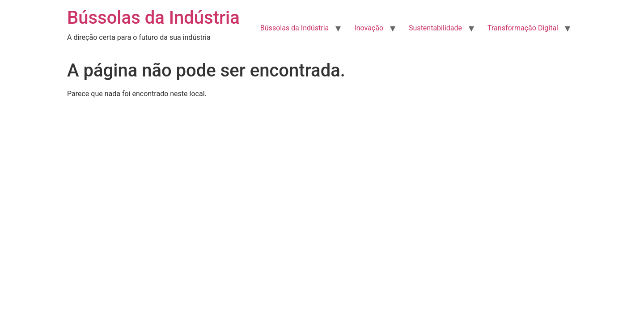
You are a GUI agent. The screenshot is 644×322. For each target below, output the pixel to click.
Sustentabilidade (435, 28)
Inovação (369, 28)
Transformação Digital (523, 28)
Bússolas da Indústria (153, 18)
